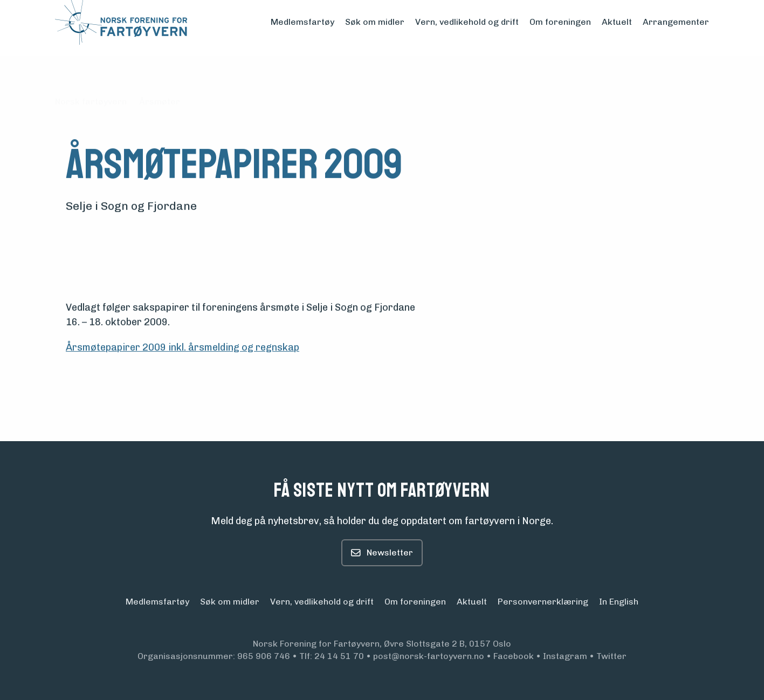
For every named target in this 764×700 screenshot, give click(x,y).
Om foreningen (560, 22)
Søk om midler (375, 22)
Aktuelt (617, 22)
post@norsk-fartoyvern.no (429, 656)
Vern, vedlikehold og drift (467, 22)
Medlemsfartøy (302, 22)
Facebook (514, 656)
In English (619, 602)
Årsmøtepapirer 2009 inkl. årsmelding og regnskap (183, 348)
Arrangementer (676, 22)
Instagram (565, 656)
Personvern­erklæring (543, 602)
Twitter (611, 656)
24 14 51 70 (339, 656)
